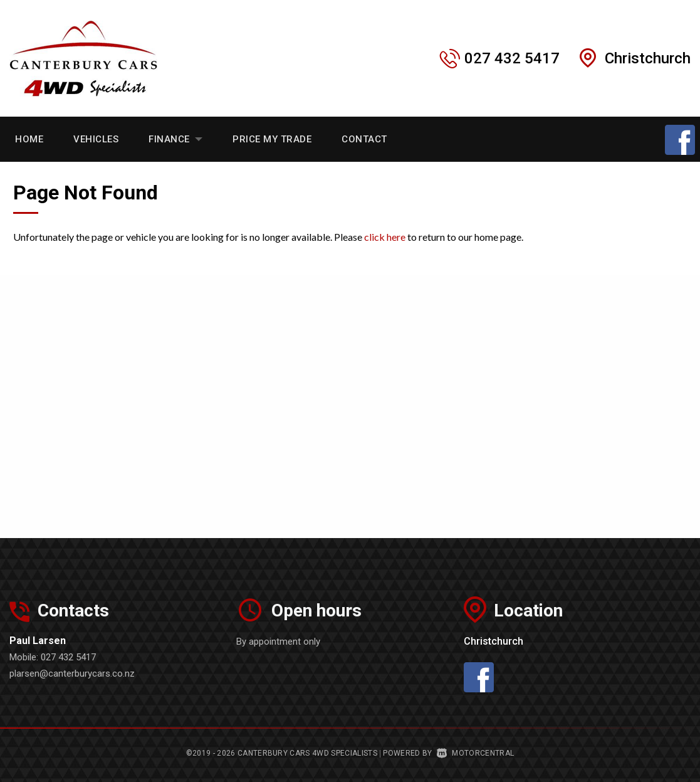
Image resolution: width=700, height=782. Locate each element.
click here (385, 237)
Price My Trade (272, 139)
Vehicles (96, 139)
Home (29, 139)
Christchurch (648, 58)
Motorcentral (475, 753)
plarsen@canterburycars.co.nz (72, 674)
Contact (364, 139)
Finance (175, 139)
